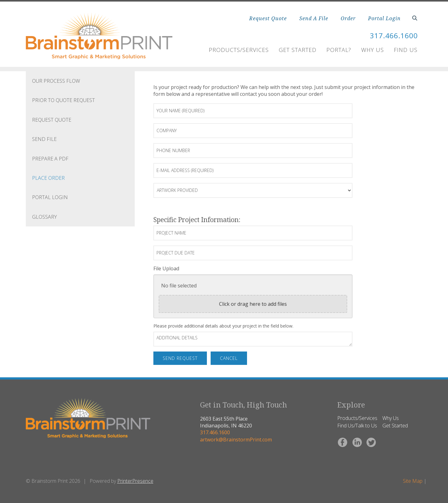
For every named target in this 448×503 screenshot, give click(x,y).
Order (348, 18)
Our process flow (56, 81)
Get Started (298, 50)
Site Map (413, 481)
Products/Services (239, 50)
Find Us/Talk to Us (357, 426)
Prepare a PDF (50, 159)
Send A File (314, 18)
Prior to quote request (63, 100)
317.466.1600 (392, 35)
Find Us (406, 50)
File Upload (166, 268)
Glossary (44, 217)
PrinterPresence (135, 481)
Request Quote (268, 18)
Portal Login (384, 18)
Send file (44, 139)
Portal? (339, 50)
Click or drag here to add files (253, 304)
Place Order (48, 178)
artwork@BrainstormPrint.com (236, 440)
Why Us (373, 50)
